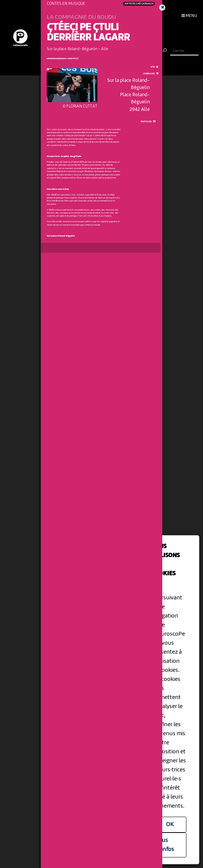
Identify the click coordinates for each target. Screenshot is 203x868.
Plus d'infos (165, 845)
